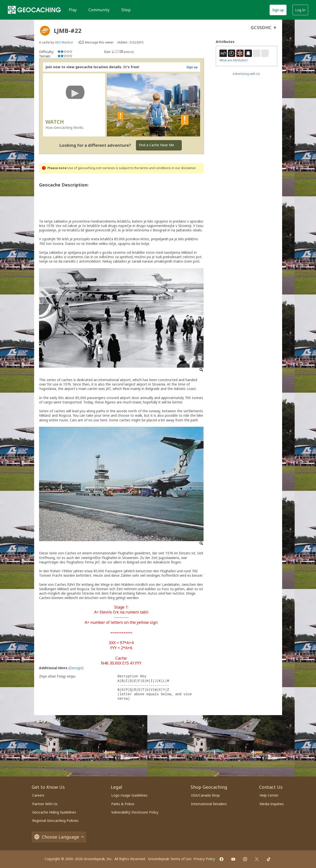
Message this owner (99, 42)
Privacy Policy (204, 859)
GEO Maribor (64, 42)
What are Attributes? (234, 60)
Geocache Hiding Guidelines (54, 812)
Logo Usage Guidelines (129, 795)
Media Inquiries (272, 804)
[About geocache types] (45, 31)
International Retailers (209, 804)
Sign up (278, 10)
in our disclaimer (184, 168)
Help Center (269, 795)
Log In (300, 10)
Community (99, 10)
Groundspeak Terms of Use (170, 859)
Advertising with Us (246, 74)
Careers (38, 795)
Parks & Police (123, 804)
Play (73, 10)
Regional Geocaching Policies (55, 821)
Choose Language (59, 837)
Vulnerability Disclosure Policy (135, 812)
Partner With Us (45, 804)
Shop (126, 10)
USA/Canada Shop (205, 795)
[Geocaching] (34, 10)
